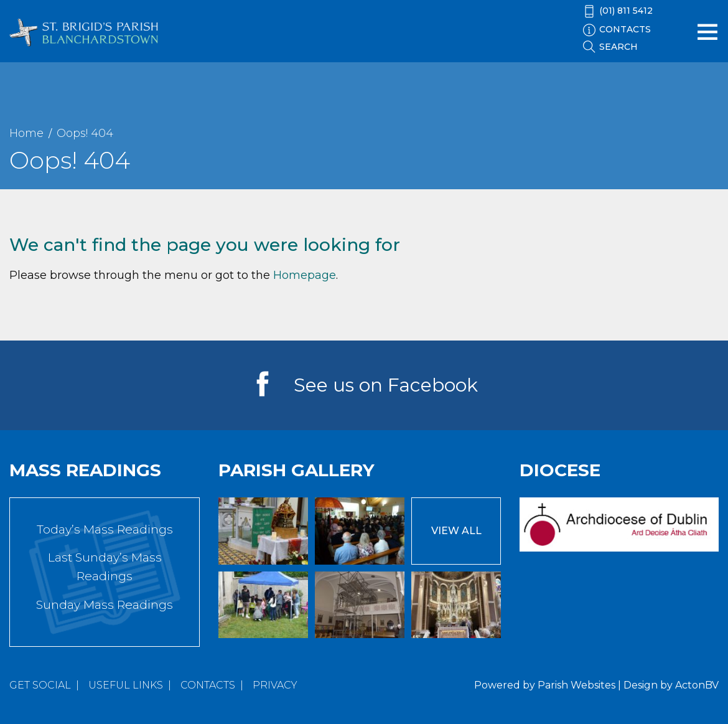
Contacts (208, 685)
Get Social (40, 685)
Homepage (305, 275)
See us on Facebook (386, 385)
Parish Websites (576, 685)
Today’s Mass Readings (105, 529)
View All (456, 531)
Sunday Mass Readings (105, 605)
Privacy (275, 685)
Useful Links (126, 685)
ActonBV (697, 685)
